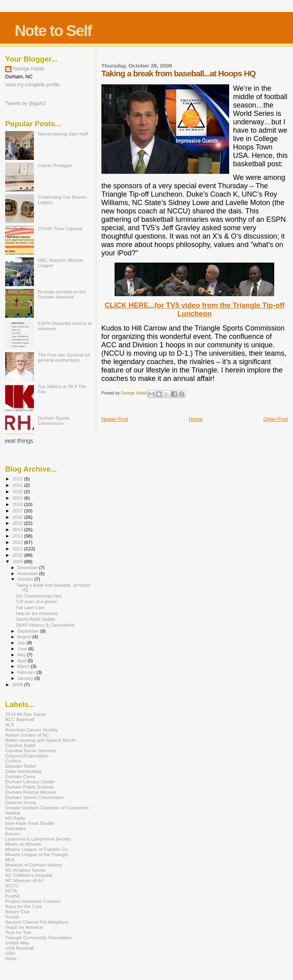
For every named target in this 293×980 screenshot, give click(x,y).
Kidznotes (15, 828)
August (25, 637)
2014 (18, 529)
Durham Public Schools (30, 787)
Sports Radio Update (36, 619)
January (26, 678)
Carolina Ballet (20, 745)
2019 (18, 498)
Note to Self (53, 31)
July (22, 643)
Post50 (12, 896)
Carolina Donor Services (31, 750)
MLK (10, 859)
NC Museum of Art (24, 880)
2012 (18, 542)
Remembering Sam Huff (63, 134)
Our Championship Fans (39, 596)
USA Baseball (20, 948)
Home (196, 419)
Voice (11, 958)
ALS (10, 724)
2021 (18, 485)
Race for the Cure (24, 906)
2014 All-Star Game (26, 714)
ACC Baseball (20, 719)
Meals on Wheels (23, 844)
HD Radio (15, 818)
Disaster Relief (20, 766)
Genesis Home (21, 802)
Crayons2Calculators (27, 756)
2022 (18, 479)
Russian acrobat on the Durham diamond (62, 294)
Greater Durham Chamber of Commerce (47, 808)
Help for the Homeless (37, 613)
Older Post (276, 419)
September (29, 631)
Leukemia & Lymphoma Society (38, 839)
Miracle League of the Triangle (37, 854)
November (28, 574)
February (27, 672)
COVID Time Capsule (60, 228)
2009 (18, 561)
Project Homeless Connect (33, 901)
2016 (18, 517)
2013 (18, 536)
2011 (18, 549)
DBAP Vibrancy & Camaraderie (45, 625)
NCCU (12, 885)
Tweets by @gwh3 (25, 104)
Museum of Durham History (34, 865)
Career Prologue (55, 165)
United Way (17, 943)
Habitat (13, 813)
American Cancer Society (32, 730)
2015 (18, 523)
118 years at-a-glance (36, 602)
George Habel (29, 69)
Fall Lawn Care (30, 608)
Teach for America (24, 927)
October (26, 579)
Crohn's (13, 761)
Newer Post (115, 419)
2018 (18, 504)
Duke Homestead (23, 771)
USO (10, 953)
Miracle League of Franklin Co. (37, 849)
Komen (13, 834)
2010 (18, 555)
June (23, 649)
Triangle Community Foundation (38, 937)
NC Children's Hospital (29, 875)
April (23, 661)
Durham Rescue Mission (31, 792)
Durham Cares (20, 776)
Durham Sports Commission (54, 420)
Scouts (12, 917)
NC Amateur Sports (25, 870)
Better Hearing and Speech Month (41, 740)
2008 (18, 684)
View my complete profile (33, 85)
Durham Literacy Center (30, 782)
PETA (11, 891)
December (28, 568)
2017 (18, 511)
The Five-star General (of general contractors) (64, 357)
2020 (18, 491)
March (24, 666)
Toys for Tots (18, 932)
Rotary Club (18, 911)
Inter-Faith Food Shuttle (30, 823)
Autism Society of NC (27, 735)
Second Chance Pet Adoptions (37, 922)
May (22, 655)
